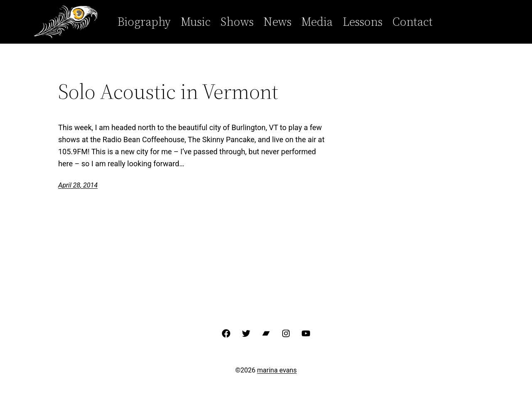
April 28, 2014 (78, 185)
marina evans (277, 370)
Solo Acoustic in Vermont (168, 91)
